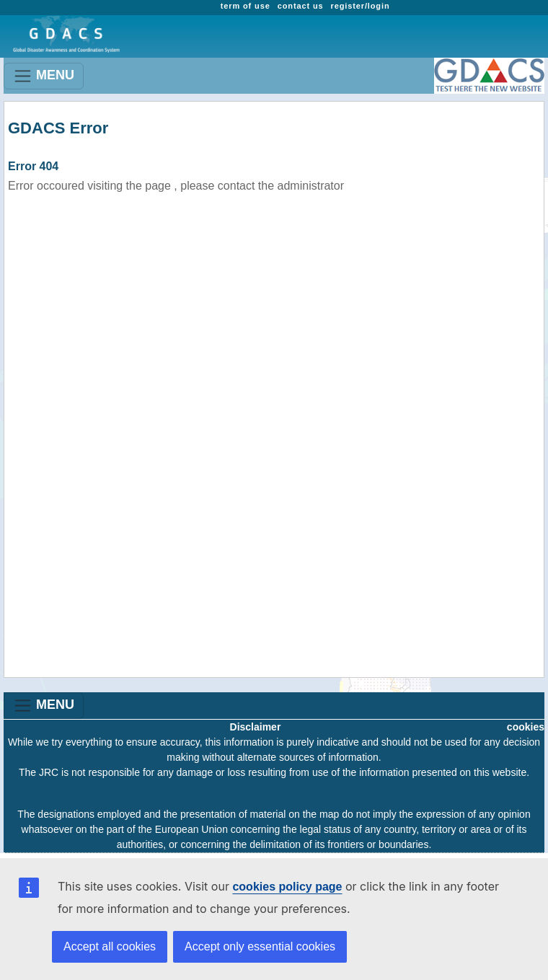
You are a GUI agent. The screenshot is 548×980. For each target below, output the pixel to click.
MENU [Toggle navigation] (44, 76)
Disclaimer (256, 727)
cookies (526, 727)
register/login (361, 6)
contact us (301, 6)
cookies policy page (287, 887)
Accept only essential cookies (260, 946)
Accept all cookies (110, 946)
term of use (246, 6)
